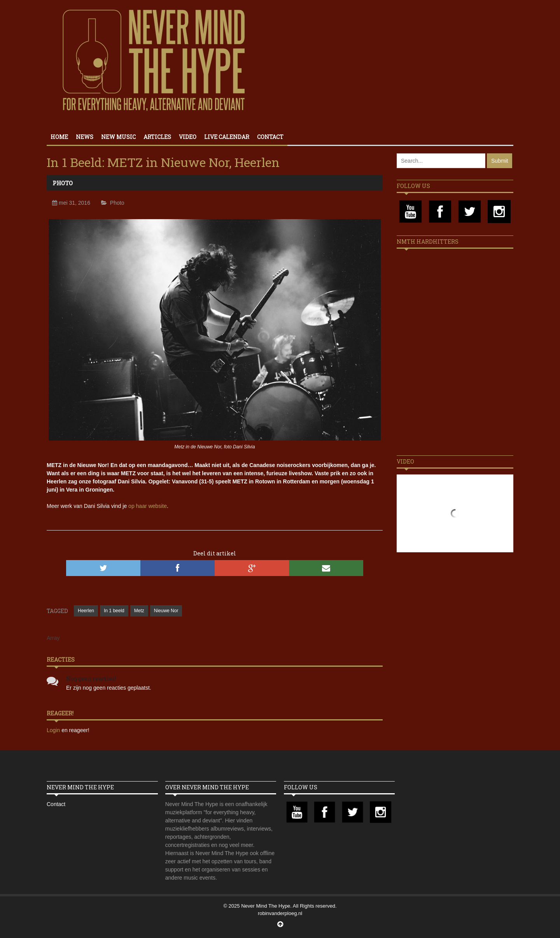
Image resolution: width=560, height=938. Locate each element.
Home (59, 137)
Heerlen (86, 611)
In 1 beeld (114, 611)
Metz (139, 611)
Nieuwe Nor (166, 611)
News (85, 137)
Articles (157, 137)
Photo (63, 183)
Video (188, 137)
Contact (270, 137)
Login (54, 730)
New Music (118, 137)
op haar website (148, 506)
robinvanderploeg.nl (280, 913)
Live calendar (227, 137)
